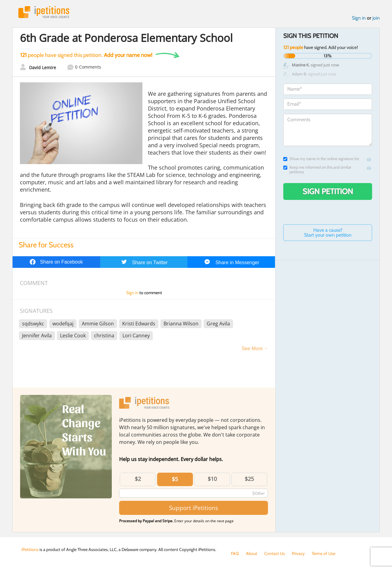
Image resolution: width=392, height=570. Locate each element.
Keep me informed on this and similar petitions (317, 170)
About (252, 553)
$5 (175, 479)
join (376, 18)
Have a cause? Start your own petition (328, 232)
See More (252, 349)
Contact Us (275, 553)
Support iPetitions (194, 508)
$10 (212, 479)
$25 (249, 479)
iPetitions (44, 12)
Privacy (298, 553)
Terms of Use (324, 553)
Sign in (359, 18)
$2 (138, 479)
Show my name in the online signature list (321, 159)
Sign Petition (328, 191)
